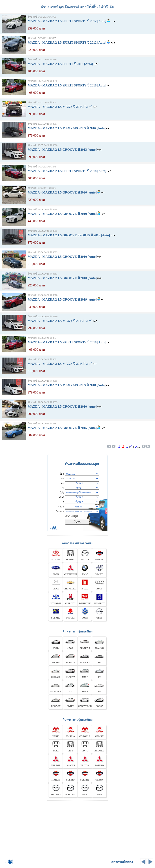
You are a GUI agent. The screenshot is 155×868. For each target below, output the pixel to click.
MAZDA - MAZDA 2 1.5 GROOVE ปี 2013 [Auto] (62, 150)
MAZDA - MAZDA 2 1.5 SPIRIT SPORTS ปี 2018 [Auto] (67, 85)
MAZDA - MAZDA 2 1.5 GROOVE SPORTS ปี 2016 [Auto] (69, 235)
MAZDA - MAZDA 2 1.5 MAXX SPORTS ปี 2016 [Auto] (67, 128)
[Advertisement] (77, 828)
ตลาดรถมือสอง (122, 862)
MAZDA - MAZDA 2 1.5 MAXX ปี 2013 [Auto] (60, 107)
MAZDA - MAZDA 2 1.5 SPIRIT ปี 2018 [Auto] (60, 64)
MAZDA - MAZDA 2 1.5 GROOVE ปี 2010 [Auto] (62, 257)
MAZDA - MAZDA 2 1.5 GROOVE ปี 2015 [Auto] (62, 428)
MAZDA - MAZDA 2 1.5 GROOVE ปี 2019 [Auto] (62, 214)
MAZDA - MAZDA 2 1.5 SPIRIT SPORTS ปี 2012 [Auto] (67, 21)
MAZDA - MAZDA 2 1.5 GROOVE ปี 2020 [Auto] (62, 192)
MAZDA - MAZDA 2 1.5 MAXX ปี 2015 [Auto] (60, 364)
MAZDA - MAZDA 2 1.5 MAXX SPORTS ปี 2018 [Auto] (67, 385)
